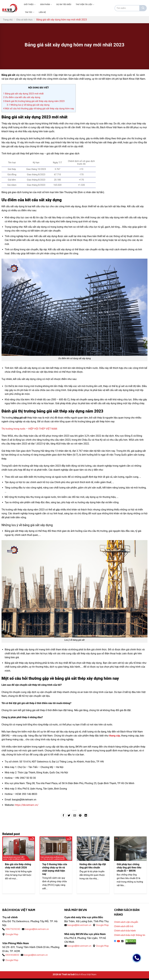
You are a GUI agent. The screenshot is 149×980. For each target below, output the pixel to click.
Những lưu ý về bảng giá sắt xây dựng (28, 105)
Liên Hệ (42, 12)
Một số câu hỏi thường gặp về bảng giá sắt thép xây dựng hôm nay (39, 109)
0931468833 (13, 956)
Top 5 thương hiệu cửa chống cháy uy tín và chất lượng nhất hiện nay (55, 869)
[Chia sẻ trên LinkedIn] (86, 816)
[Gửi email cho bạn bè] (75, 816)
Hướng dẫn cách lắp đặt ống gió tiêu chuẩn (93, 866)
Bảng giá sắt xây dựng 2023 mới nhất (23, 94)
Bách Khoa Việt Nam (86, 976)
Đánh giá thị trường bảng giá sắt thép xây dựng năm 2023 (34, 101)
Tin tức (30, 12)
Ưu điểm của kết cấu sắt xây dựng (22, 97)
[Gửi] (143, 8)
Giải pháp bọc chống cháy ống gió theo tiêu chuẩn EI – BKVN (129, 868)
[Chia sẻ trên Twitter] (69, 816)
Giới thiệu (30, 5)
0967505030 (13, 930)
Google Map (13, 935)
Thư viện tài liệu (85, 5)
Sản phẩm (46, 5)
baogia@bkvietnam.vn (38, 930)
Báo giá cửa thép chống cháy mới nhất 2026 (18, 866)
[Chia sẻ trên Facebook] (63, 816)
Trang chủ (8, 20)
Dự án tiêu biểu (64, 4)
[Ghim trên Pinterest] (80, 816)
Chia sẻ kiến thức (24, 20)
